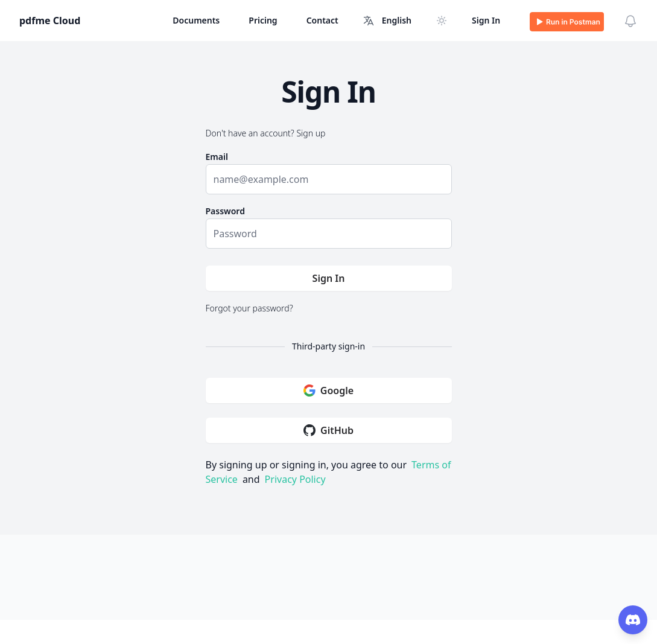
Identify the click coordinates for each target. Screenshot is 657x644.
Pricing (263, 20)
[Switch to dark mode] (442, 21)
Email (217, 157)
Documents (196, 20)
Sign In (486, 20)
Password (225, 211)
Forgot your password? (249, 308)
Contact (322, 20)
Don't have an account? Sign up (266, 133)
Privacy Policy (295, 479)
